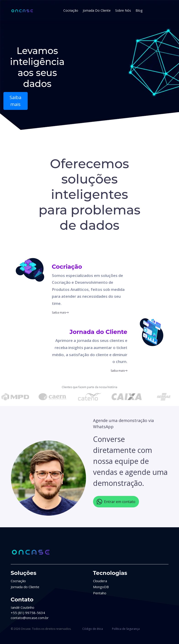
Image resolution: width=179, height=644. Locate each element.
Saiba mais (15, 101)
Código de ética (93, 629)
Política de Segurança (126, 629)
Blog (139, 10)
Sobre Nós (123, 10)
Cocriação (71, 10)
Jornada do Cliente (97, 10)
